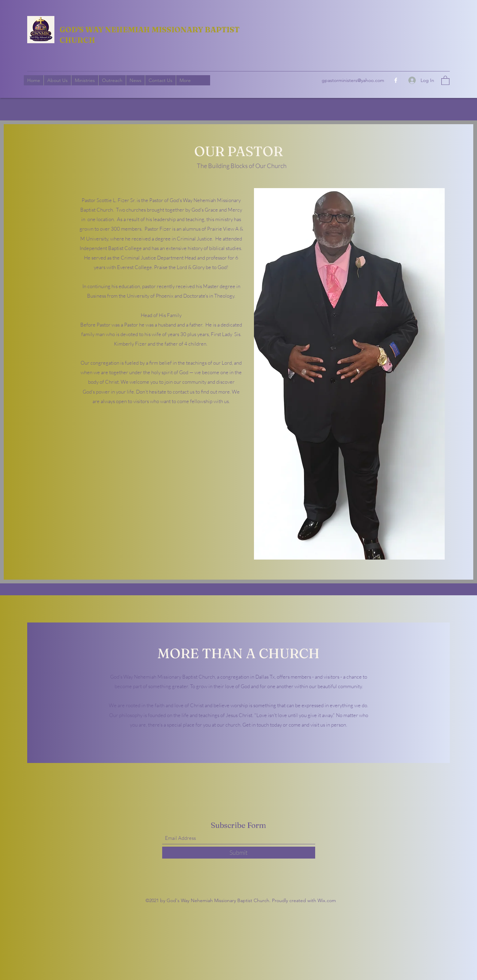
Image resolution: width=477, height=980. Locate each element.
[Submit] (239, 853)
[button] (445, 80)
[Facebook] (396, 80)
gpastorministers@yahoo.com (353, 80)
